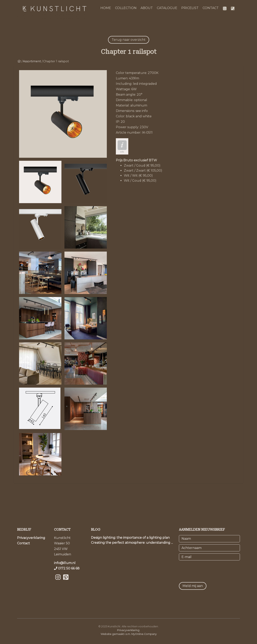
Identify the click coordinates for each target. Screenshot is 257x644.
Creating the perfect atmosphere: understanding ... (132, 543)
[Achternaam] (209, 548)
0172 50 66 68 (69, 568)
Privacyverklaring (31, 538)
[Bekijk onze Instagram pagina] (58, 582)
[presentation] (209, 570)
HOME (106, 8)
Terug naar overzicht (129, 40)
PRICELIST (190, 8)
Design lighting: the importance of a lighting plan (130, 538)
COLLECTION (126, 8)
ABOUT (147, 8)
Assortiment (32, 61)
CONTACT (211, 8)
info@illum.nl (65, 563)
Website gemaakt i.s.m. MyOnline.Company (129, 634)
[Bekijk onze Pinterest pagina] (66, 582)
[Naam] (209, 539)
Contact (23, 543)
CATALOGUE (167, 8)
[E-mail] (209, 557)
